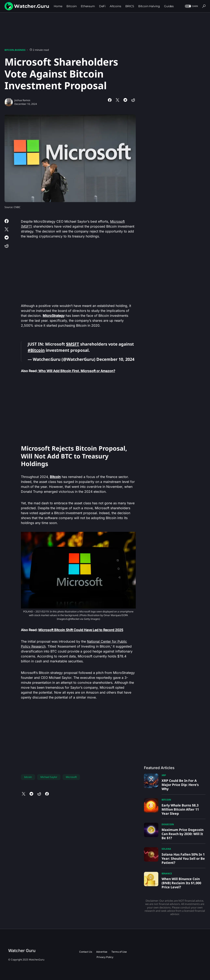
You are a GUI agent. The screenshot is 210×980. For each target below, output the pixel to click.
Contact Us (86, 952)
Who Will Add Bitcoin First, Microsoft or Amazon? (76, 371)
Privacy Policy (105, 957)
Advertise (102, 952)
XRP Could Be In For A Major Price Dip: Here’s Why (180, 785)
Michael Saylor (49, 777)
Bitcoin (9, 50)
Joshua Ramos (22, 100)
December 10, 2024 (115, 359)
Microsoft (71, 777)
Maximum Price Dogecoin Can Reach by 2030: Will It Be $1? (183, 834)
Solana (166, 849)
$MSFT (73, 344)
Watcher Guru (22, 951)
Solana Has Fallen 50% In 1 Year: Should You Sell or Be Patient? (183, 859)
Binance (167, 873)
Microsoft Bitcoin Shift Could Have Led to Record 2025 (81, 630)
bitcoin (28, 777)
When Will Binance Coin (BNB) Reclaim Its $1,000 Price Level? (181, 883)
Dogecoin (168, 824)
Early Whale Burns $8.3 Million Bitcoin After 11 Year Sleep (180, 809)
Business (20, 50)
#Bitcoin (36, 350)
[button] (191, 6)
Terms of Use (119, 952)
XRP (164, 775)
